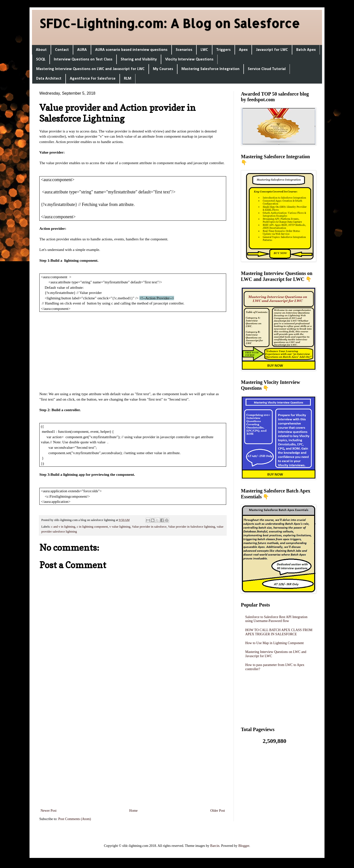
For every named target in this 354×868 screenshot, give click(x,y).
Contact (62, 50)
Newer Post (49, 811)
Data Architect (49, 79)
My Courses (163, 69)
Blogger (244, 846)
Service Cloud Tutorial (267, 69)
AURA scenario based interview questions (131, 50)
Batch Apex (306, 50)
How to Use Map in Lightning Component (275, 643)
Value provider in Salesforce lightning (192, 527)
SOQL (41, 59)
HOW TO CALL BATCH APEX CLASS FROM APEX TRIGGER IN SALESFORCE (279, 632)
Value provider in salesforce (149, 527)
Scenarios (184, 50)
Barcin (215, 846)
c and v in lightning (63, 527)
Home (133, 811)
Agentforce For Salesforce (93, 79)
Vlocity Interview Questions (189, 59)
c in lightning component (92, 527)
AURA (82, 50)
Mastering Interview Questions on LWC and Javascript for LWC (90, 69)
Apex (243, 50)
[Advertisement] (133, 351)
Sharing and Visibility (139, 59)
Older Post (218, 811)
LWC (204, 50)
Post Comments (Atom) (75, 819)
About (41, 50)
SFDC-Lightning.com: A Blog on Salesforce (170, 23)
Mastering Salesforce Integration (210, 69)
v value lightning (120, 527)
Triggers (223, 50)
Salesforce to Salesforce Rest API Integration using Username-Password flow (276, 619)
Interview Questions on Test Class (83, 59)
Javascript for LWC (272, 50)
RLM (128, 79)
